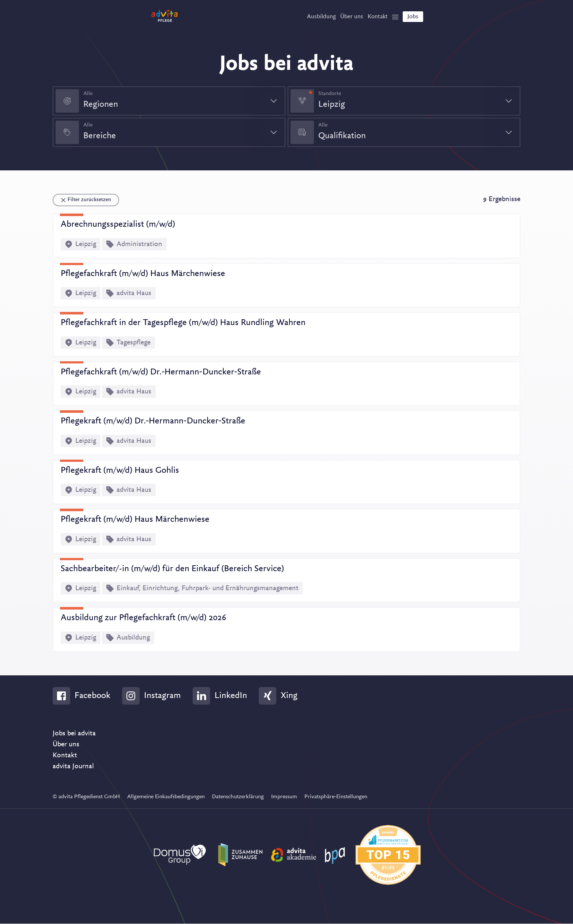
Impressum (284, 797)
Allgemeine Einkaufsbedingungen (166, 797)
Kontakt (65, 756)
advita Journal (73, 767)
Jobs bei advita (74, 734)
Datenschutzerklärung (238, 797)
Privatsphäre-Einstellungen (336, 797)
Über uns (66, 745)
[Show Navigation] (391, 19)
